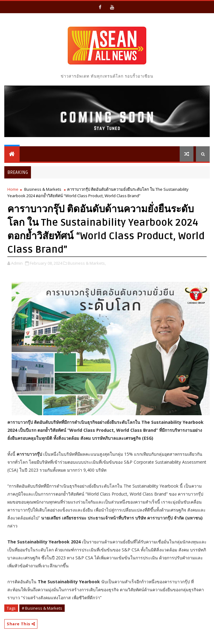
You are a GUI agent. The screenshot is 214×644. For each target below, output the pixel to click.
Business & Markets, (87, 263)
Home (13, 189)
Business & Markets (43, 189)
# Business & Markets (42, 608)
